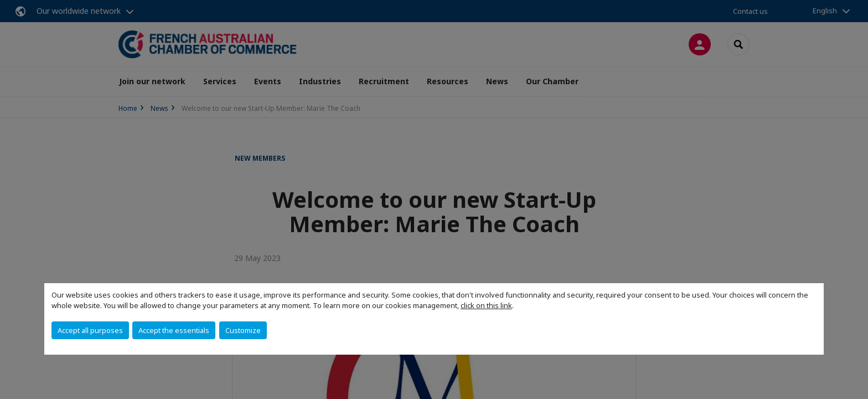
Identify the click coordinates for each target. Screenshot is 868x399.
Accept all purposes (90, 330)
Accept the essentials (174, 330)
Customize (243, 330)
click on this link (486, 305)
